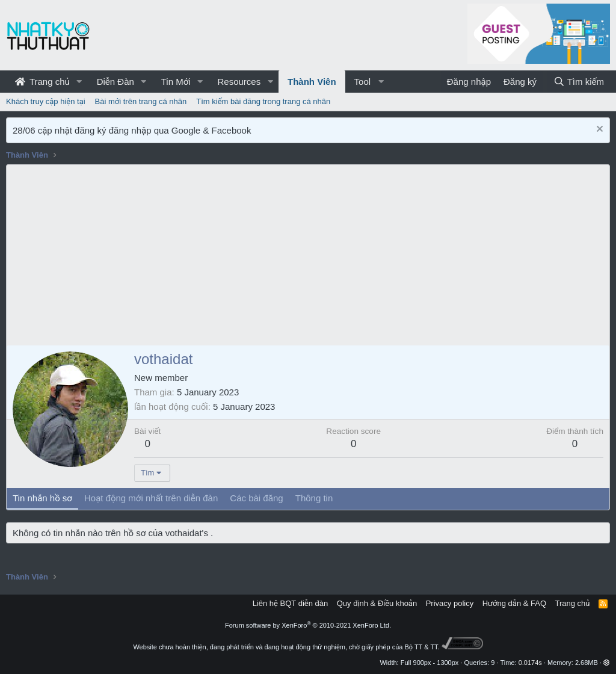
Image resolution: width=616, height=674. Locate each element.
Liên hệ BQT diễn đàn (291, 603)
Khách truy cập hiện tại (46, 101)
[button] (79, 82)
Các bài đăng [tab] (256, 498)
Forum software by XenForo (308, 625)
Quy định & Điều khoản (377, 603)
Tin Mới (176, 82)
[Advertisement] (308, 255)
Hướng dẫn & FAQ (514, 603)
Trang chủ (42, 82)
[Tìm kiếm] (579, 82)
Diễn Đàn (115, 82)
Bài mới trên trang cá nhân (141, 101)
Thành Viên (312, 82)
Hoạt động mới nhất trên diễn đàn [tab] (151, 498)
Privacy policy (450, 603)
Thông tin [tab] (314, 498)
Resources (239, 82)
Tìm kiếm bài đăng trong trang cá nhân (263, 101)
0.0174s (530, 663)
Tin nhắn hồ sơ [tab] (42, 498)
